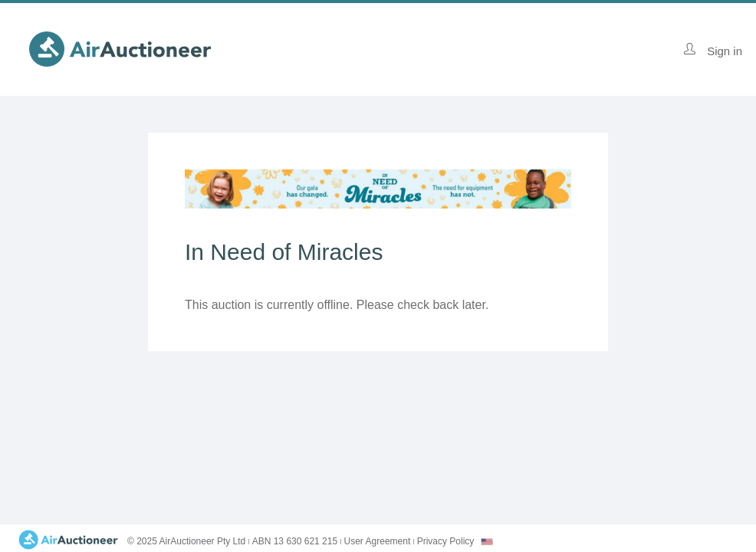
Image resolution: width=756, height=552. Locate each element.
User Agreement (378, 541)
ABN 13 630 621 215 (295, 541)
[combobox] (487, 542)
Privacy (446, 541)
